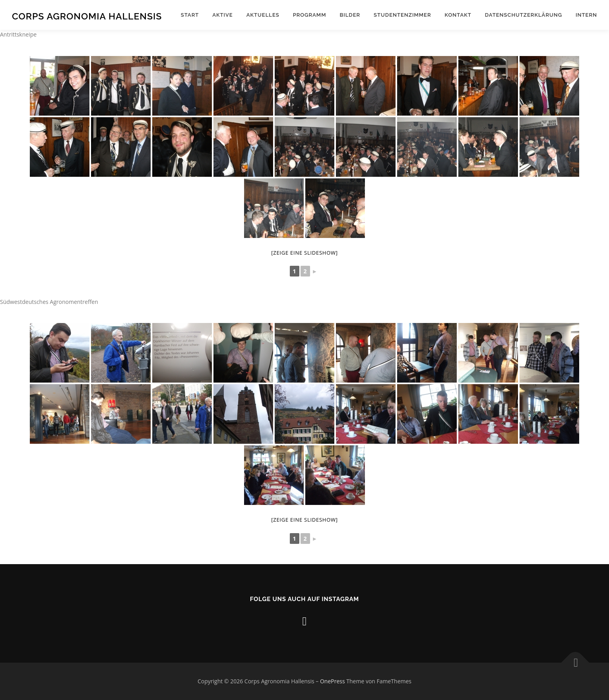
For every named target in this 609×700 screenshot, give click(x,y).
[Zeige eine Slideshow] (304, 253)
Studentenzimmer (402, 15)
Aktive (223, 15)
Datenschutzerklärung (524, 15)
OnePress (333, 681)
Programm (310, 15)
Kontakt (458, 15)
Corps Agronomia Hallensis (87, 16)
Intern (586, 15)
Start (190, 15)
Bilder (350, 15)
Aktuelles (263, 15)
